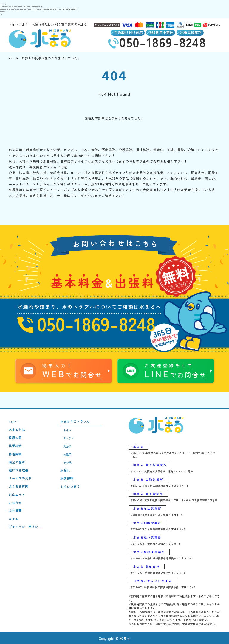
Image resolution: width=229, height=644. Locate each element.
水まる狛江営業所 (147, 508)
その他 (67, 463)
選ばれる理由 (18, 470)
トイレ (67, 430)
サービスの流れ (20, 478)
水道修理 (67, 478)
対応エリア (17, 495)
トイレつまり (70, 487)
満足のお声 (17, 462)
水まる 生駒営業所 (148, 479)
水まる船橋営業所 (147, 523)
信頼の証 (15, 438)
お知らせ (15, 503)
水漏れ (65, 470)
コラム (14, 519)
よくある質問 (18, 486)
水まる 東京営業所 (148, 494)
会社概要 (15, 511)
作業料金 (15, 446)
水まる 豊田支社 (147, 567)
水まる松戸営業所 (147, 537)
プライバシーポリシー (25, 527)
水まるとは (17, 430)
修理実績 (15, 454)
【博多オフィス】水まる (153, 581)
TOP (12, 422)
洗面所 (67, 446)
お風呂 (67, 454)
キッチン (69, 438)
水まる (139, 447)
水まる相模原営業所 (149, 552)
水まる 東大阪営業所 (150, 465)
